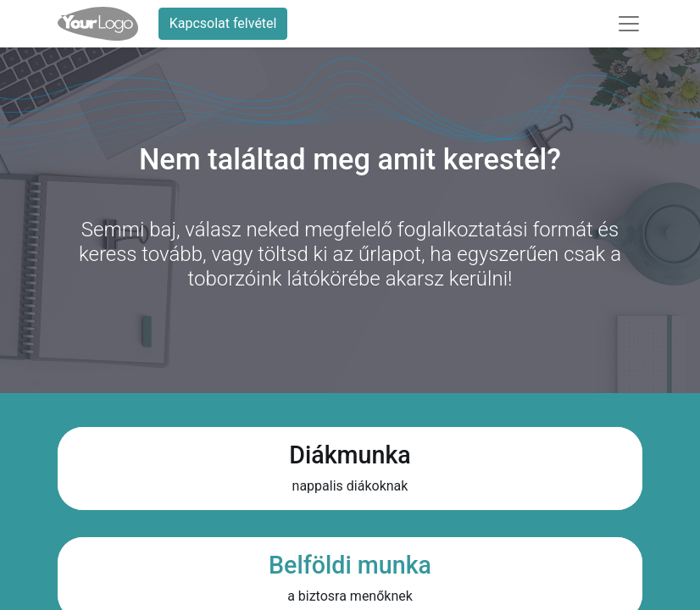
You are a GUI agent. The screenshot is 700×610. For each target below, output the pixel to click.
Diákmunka (350, 455)
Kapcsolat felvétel (223, 23)
